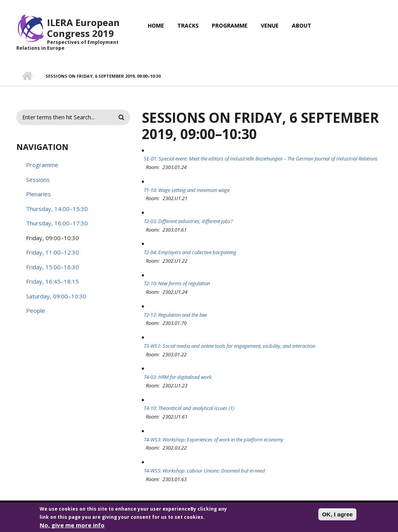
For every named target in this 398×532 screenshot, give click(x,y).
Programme (230, 25)
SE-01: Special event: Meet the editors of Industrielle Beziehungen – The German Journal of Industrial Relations (261, 159)
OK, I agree (337, 517)
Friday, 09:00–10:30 (52, 238)
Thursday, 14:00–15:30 (57, 209)
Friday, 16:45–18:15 (52, 281)
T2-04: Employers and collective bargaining (190, 252)
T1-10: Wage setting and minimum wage (187, 190)
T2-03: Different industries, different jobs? (188, 221)
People (36, 310)
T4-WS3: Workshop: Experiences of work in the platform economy (214, 440)
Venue (270, 25)
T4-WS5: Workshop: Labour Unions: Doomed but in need (204, 471)
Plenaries (38, 194)
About (302, 25)
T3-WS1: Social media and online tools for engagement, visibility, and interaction (230, 346)
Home (156, 25)
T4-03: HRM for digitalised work (178, 377)
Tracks (188, 25)
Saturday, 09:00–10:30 (56, 296)
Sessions (38, 180)
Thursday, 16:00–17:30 (57, 223)
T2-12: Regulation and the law (175, 315)
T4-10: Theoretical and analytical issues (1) (189, 408)
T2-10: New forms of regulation (177, 283)
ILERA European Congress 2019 (83, 28)
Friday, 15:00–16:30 (52, 267)
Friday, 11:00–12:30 (52, 252)
